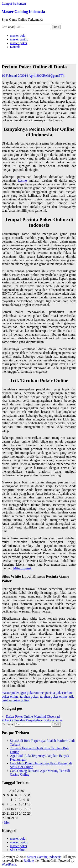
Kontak (15, 47)
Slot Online (18, 850)
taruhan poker (29, 696)
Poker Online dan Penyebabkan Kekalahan (32, 720)
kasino (22, 181)
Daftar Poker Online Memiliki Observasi (31, 716)
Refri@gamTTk (54, 76)
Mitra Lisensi (22, 568)
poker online (10, 696)
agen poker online (32, 693)
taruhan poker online (54, 696)
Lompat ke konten (14, 3)
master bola (18, 36)
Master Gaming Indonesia (23, 12)
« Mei (6, 822)
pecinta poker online (59, 693)
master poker (19, 43)
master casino (19, 39)
